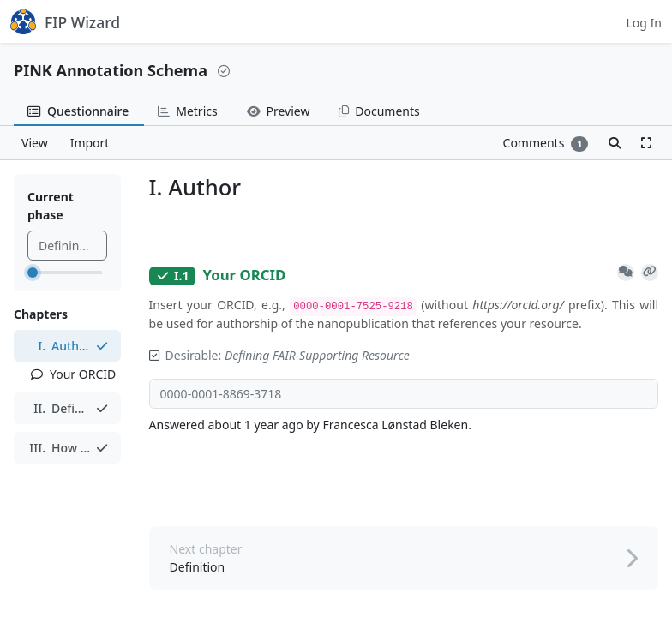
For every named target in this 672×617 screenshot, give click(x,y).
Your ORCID (73, 374)
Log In (644, 23)
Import (90, 143)
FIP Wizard (65, 21)
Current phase (51, 206)
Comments (546, 143)
